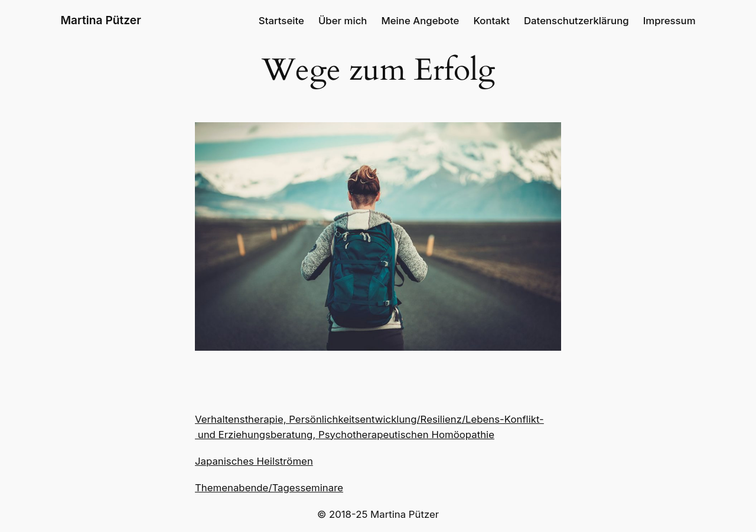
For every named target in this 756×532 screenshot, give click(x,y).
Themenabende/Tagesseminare (269, 488)
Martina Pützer (100, 20)
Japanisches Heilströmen (254, 461)
